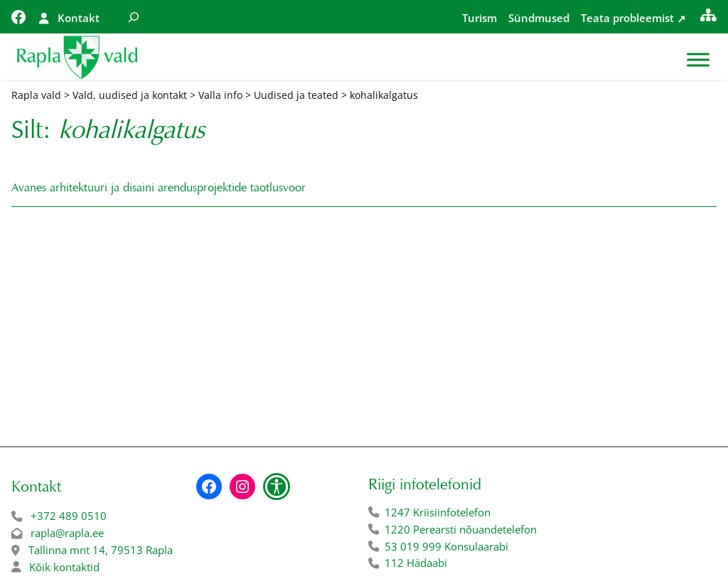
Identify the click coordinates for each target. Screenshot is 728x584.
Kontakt (79, 18)
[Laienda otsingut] (134, 17)
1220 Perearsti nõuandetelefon (461, 530)
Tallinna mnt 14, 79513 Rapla (101, 550)
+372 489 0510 (69, 516)
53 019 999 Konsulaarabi (446, 547)
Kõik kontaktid (64, 567)
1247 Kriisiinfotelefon (438, 513)
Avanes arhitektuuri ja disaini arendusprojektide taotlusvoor (159, 187)
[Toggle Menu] (698, 60)
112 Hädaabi (416, 563)
